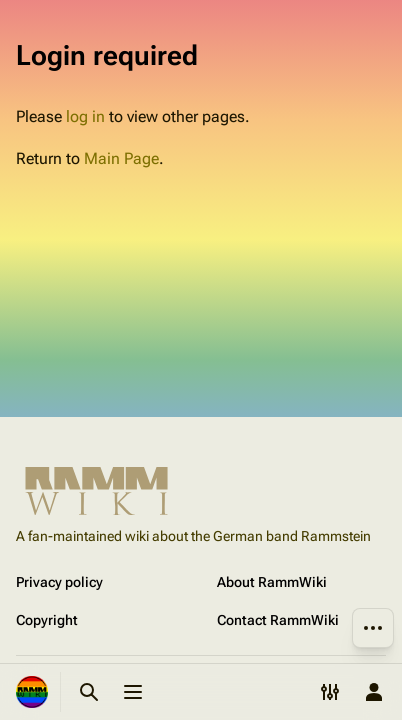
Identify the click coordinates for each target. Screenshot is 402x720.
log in (85, 116)
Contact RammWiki (278, 620)
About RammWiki (272, 582)
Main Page (121, 158)
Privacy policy (59, 582)
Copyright (47, 620)
